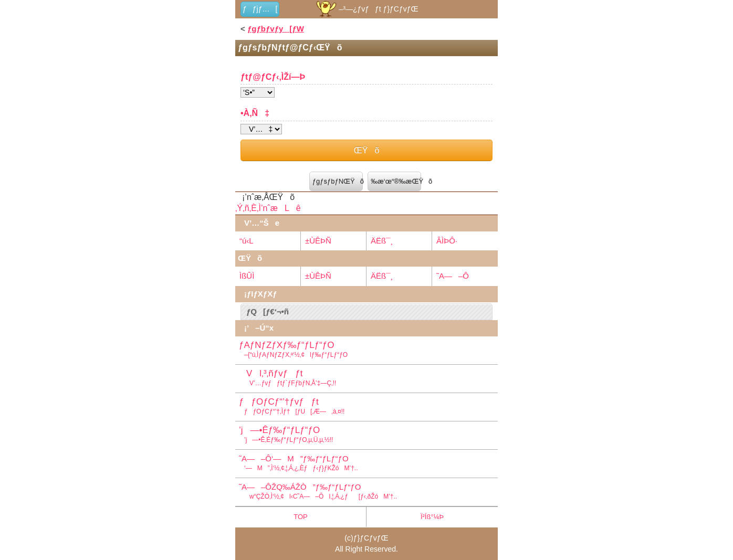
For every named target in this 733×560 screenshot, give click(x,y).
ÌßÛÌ (247, 276)
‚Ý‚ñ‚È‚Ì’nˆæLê (268, 208)
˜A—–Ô (453, 276)
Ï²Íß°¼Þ (432, 517)
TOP (301, 517)
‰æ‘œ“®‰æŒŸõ (396, 181)
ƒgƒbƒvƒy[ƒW (276, 29)
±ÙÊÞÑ (318, 241)
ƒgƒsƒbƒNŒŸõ (338, 181)
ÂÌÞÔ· (447, 241)
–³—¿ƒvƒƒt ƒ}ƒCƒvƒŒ (366, 9)
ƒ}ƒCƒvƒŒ (371, 538)
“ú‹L (247, 241)
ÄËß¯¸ (382, 241)
